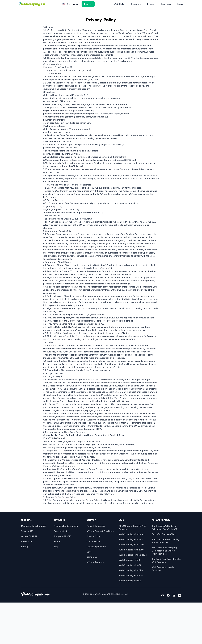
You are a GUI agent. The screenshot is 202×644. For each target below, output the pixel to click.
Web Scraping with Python (130, 574)
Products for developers (67, 566)
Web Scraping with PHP (128, 579)
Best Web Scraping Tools (160, 574)
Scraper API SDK (63, 576)
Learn (129, 4)
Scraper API (30, 571)
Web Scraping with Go (128, 620)
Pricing (100, 4)
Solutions (115, 4)
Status (58, 581)
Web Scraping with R (127, 600)
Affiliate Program (94, 602)
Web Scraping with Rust (128, 615)
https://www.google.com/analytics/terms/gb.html (75, 459)
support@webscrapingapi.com (127, 48)
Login (163, 4)
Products (85, 4)
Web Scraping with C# (128, 605)
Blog (57, 586)
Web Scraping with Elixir (129, 610)
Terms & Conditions (95, 566)
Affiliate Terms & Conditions (99, 571)
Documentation (62, 571)
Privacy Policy (92, 576)
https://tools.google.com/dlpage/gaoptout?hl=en (85, 428)
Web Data (69, 4)
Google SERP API (32, 576)
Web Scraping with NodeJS (130, 595)
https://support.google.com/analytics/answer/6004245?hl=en (104, 462)
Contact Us (91, 597)
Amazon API (30, 581)
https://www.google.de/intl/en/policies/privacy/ (87, 465)
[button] (155, 4)
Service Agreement (95, 586)
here (92, 475)
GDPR (88, 592)
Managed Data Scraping (36, 566)
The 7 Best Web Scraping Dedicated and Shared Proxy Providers (162, 591)
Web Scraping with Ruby (129, 590)
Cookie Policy (83, 388)
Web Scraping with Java (129, 584)
